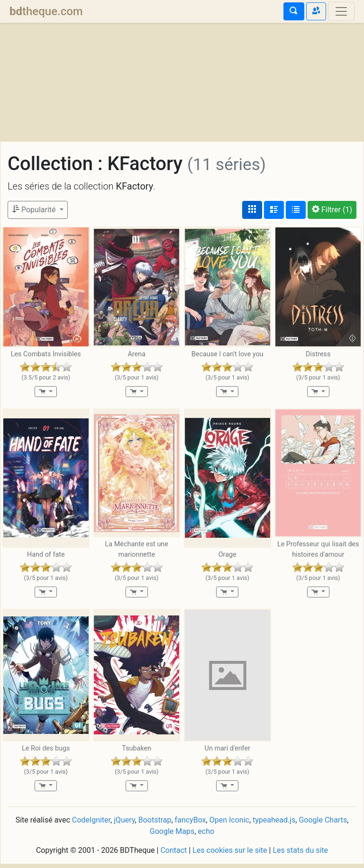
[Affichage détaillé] (274, 210)
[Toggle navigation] (341, 11)
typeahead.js (274, 824)
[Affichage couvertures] (252, 210)
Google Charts (323, 824)
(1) (332, 210)
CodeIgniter (91, 824)
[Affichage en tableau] (296, 210)
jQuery (124, 824)
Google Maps (172, 835)
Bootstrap (155, 824)
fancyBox (191, 824)
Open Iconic (229, 824)
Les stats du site (300, 854)
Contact (173, 854)
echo (206, 835)
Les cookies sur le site (230, 854)
